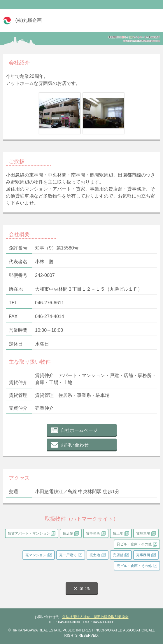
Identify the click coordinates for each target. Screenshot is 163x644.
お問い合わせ (75, 445)
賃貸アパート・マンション (29, 533)
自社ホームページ (79, 430)
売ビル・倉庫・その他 (134, 566)
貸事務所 (93, 533)
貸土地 (118, 533)
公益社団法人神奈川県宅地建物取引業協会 (95, 617)
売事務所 (143, 555)
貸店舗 (68, 533)
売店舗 (118, 555)
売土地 (95, 555)
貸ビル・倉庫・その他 (134, 544)
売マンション (36, 555)
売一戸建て (68, 555)
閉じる (85, 589)
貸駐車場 (143, 533)
